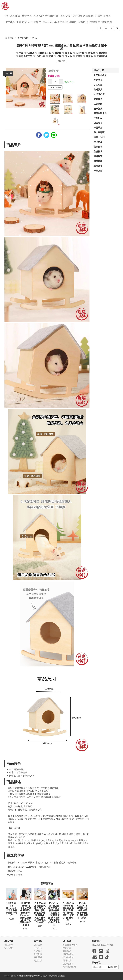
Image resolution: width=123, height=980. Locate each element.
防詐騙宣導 (68, 964)
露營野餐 (98, 166)
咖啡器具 (98, 89)
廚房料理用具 (103, 16)
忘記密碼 (67, 948)
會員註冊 (67, 945)
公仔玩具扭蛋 (12, 16)
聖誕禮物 (71, 22)
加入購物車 (56, 87)
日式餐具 (10, 22)
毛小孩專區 (35, 22)
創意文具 (27, 16)
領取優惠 (113, 967)
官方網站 (9, 948)
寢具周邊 (65, 16)
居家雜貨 (88, 16)
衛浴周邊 (83, 22)
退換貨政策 (68, 957)
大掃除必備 (52, 16)
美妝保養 (59, 22)
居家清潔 (77, 16)
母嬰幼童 (22, 22)
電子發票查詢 (69, 967)
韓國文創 (107, 22)
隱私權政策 (68, 954)
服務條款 (67, 951)
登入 (75, 945)
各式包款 (39, 16)
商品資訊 (61, 61)
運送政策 (67, 960)
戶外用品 (98, 118)
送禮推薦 (95, 22)
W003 (35, 38)
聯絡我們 (9, 945)
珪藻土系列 (99, 137)
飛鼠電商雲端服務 (56, 976)
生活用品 (48, 22)
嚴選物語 (10, 38)
